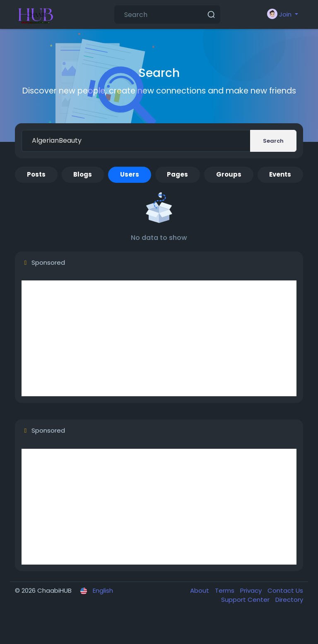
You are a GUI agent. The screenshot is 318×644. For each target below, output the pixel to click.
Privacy (252, 590)
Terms (225, 590)
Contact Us (285, 590)
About (200, 590)
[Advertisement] (159, 338)
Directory (289, 600)
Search (273, 141)
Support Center (246, 600)
